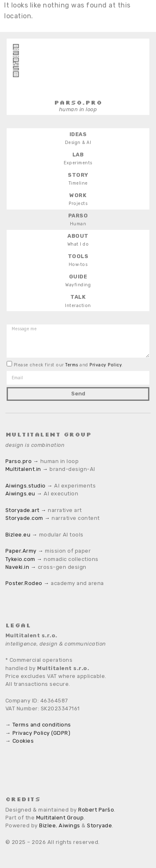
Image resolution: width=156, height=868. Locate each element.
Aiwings (69, 825)
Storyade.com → (28, 518)
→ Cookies (20, 741)
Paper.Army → (25, 551)
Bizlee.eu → (21, 535)
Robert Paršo (96, 810)
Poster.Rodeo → (27, 583)
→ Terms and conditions (38, 725)
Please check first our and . (68, 365)
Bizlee (47, 825)
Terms (72, 365)
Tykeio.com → (24, 559)
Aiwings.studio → (29, 486)
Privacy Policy (105, 365)
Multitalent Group (60, 818)
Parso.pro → (22, 461)
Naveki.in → (21, 567)
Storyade (99, 825)
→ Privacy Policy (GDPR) (38, 733)
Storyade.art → (26, 510)
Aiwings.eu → (24, 494)
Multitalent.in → (27, 469)
